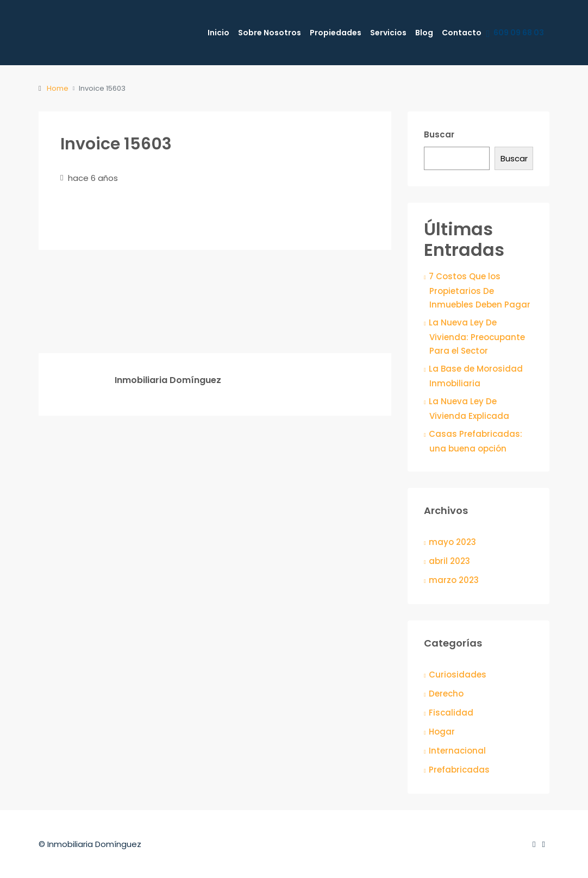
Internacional (457, 751)
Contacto (462, 33)
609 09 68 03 (515, 33)
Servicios (388, 33)
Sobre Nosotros (270, 33)
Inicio (218, 33)
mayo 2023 (452, 542)
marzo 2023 (454, 580)
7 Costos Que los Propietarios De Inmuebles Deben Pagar (480, 290)
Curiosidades (458, 675)
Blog (424, 33)
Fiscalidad (451, 713)
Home (58, 88)
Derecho (446, 694)
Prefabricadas (459, 770)
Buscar (439, 134)
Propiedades (336, 33)
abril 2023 (449, 561)
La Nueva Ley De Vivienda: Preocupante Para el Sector (477, 337)
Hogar (442, 732)
